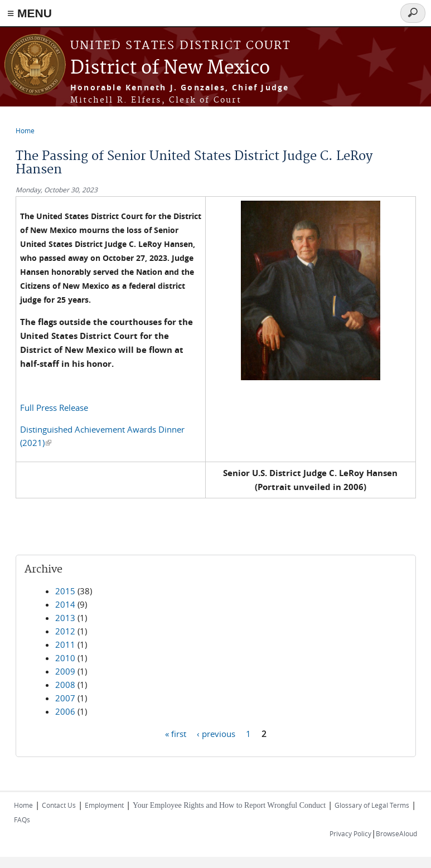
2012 (65, 631)
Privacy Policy (350, 833)
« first (176, 733)
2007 (65, 698)
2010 (65, 658)
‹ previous (216, 733)
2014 (65, 604)
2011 (65, 644)
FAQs (22, 819)
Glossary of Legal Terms (372, 805)
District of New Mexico (170, 68)
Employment (104, 805)
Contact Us (59, 805)
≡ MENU (30, 13)
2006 (65, 711)
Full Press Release (54, 408)
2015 (65, 591)
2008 (65, 685)
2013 (65, 618)
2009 (65, 671)
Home (25, 130)
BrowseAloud (396, 833)
